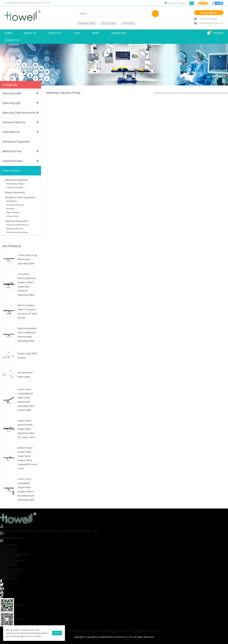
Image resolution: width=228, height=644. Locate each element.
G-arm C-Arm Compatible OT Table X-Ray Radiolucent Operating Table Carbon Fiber (26, 400)
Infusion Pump (13, 216)
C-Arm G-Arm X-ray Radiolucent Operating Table (27, 259)
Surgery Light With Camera (27, 356)
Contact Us (12, 40)
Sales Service (7, 576)
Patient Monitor (13, 212)
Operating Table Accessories (19, 113)
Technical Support (9, 578)
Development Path (10, 574)
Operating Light (12, 103)
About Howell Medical (11, 569)
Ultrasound (128, 23)
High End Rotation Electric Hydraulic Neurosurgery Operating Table (27, 335)
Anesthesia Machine (15, 205)
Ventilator (11, 209)
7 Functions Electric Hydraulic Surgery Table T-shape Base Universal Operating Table (27, 284)
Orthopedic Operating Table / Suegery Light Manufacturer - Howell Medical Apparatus (114, 631)
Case (77, 33)
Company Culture (9, 571)
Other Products (12, 171)
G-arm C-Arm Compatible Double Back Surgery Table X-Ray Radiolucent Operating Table (26, 489)
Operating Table (87, 23)
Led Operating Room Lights (25, 375)
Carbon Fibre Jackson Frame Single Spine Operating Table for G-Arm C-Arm (26, 429)
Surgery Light (109, 23)
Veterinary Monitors (15, 229)
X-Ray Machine (11, 132)
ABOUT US (30, 33)
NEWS (96, 33)
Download (119, 33)
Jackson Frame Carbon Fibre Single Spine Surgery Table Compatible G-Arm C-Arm (27, 458)
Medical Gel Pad (12, 151)
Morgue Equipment (15, 192)
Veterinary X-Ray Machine (18, 225)
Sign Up (213, 13)
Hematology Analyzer (16, 184)
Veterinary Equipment (16, 221)
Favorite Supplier (177, 3)
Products (55, 33)
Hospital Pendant (13, 161)
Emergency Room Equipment (20, 197)
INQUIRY (219, 33)
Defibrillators (12, 201)
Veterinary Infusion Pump (17, 232)
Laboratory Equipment (17, 180)
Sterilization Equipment (16, 142)
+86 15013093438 (208, 19)
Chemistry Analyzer (15, 187)
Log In (204, 13)
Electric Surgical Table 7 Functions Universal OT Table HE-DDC (27, 311)
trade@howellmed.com (211, 23)
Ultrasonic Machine (14, 122)
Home (8, 33)
